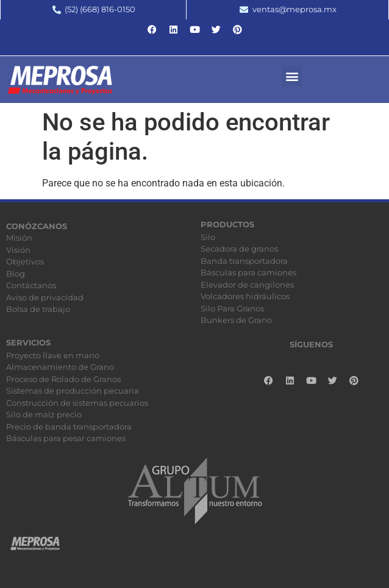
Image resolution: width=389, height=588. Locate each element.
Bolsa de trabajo (38, 309)
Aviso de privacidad (45, 297)
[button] (292, 76)
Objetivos (25, 261)
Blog (16, 274)
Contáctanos (31, 285)
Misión (19, 238)
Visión (18, 250)
